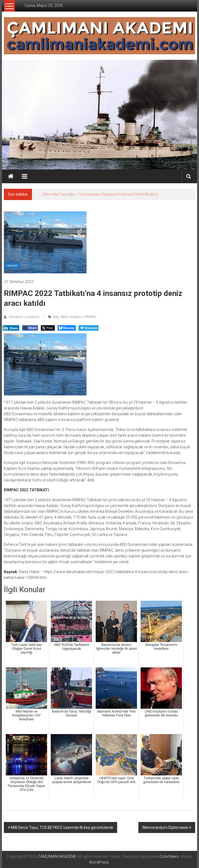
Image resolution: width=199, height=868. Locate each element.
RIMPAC (90, 317)
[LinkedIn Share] (11, 328)
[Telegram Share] (88, 328)
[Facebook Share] (30, 328)
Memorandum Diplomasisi (165, 827)
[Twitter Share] (48, 328)
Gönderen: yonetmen (24, 317)
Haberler (12, 266)
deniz (64, 317)
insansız (76, 317)
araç (56, 317)
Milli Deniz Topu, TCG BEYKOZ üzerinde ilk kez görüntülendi (62, 827)
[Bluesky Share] (67, 328)
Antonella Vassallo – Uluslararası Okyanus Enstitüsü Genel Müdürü (100, 194)
